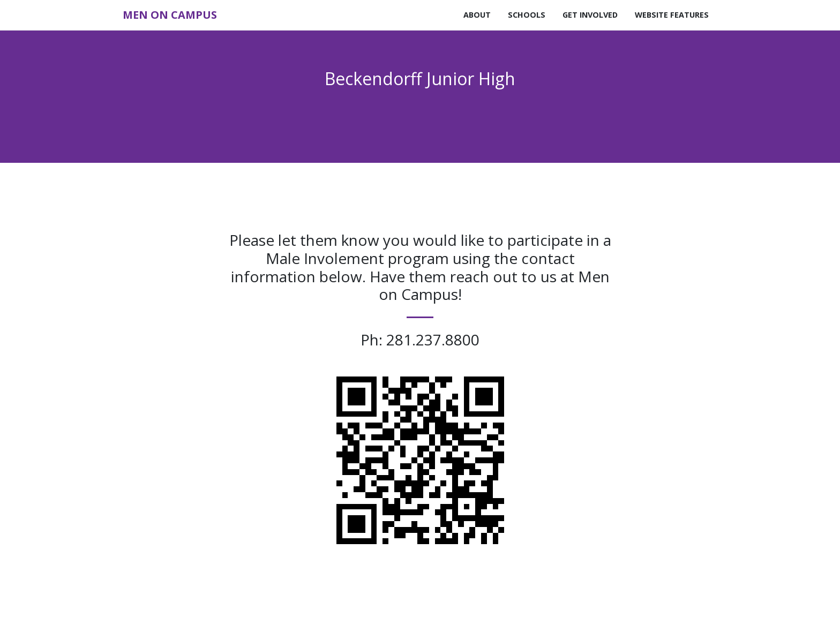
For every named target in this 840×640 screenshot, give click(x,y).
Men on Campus (170, 15)
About (477, 15)
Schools (527, 15)
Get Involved (590, 15)
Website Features (672, 15)
